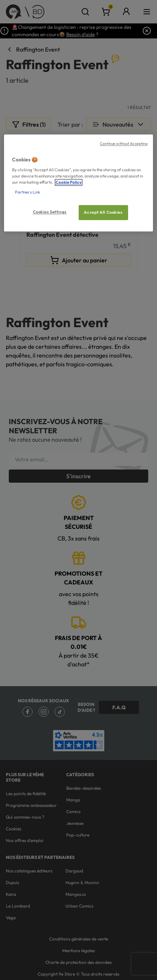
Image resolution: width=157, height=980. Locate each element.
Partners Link (28, 192)
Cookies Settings (50, 212)
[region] (79, 183)
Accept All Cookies (103, 212)
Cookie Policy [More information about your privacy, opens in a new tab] (69, 183)
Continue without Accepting (124, 143)
